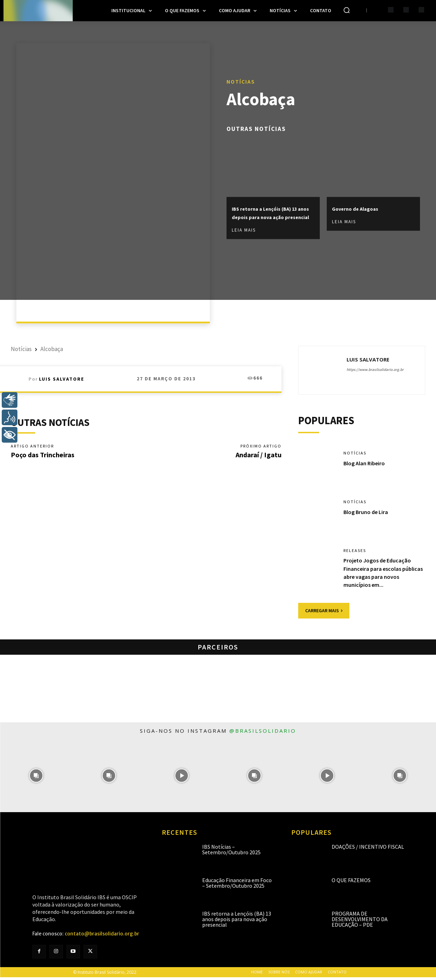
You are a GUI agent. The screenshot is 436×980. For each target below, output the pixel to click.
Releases (356, 553)
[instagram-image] (36, 778)
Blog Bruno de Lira (368, 514)
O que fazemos (351, 882)
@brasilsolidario (263, 733)
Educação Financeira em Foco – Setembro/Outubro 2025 (237, 885)
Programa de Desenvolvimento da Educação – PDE (360, 921)
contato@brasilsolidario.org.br (102, 936)
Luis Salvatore (62, 379)
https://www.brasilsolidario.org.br (375, 370)
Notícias (241, 77)
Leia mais (244, 235)
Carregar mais (324, 613)
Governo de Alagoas (363, 204)
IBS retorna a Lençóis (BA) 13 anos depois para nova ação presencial (272, 213)
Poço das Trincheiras (43, 455)
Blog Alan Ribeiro (366, 466)
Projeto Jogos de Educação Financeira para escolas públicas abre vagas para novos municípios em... (380, 575)
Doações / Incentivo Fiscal (368, 849)
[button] (347, 10)
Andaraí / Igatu (259, 455)
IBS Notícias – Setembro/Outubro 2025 (231, 852)
